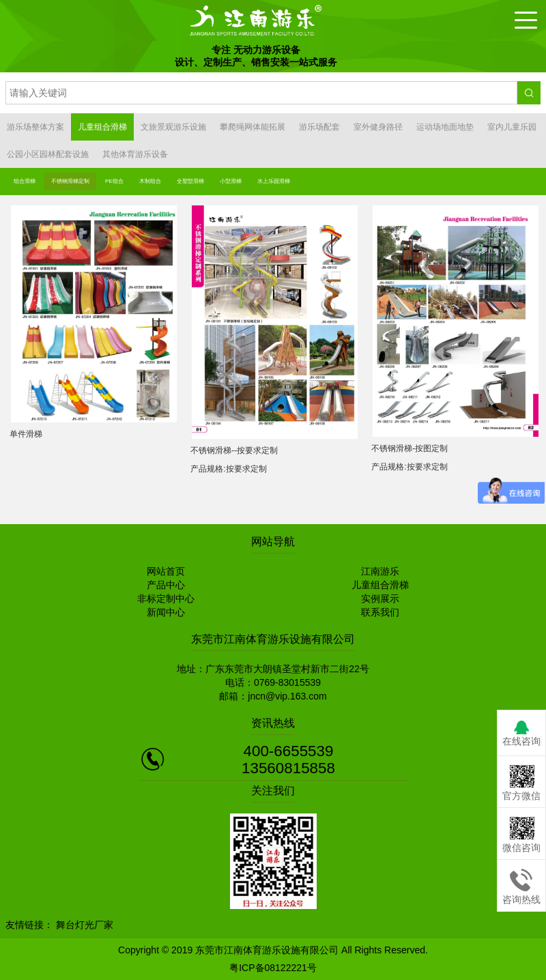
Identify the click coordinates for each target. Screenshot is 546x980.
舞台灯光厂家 (85, 925)
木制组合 (150, 181)
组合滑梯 (25, 181)
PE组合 (114, 181)
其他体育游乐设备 (135, 154)
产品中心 (166, 585)
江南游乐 (380, 571)
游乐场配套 (319, 127)
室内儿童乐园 (512, 127)
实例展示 (380, 599)
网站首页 (166, 571)
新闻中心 (166, 612)
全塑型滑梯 (190, 181)
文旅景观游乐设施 (173, 127)
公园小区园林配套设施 (48, 154)
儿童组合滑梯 (102, 127)
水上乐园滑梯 (274, 181)
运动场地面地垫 (445, 127)
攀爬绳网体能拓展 (253, 127)
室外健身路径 (378, 127)
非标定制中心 (166, 599)
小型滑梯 (231, 181)
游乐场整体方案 (35, 127)
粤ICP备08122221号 (273, 968)
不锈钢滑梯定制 (70, 181)
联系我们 (380, 612)
